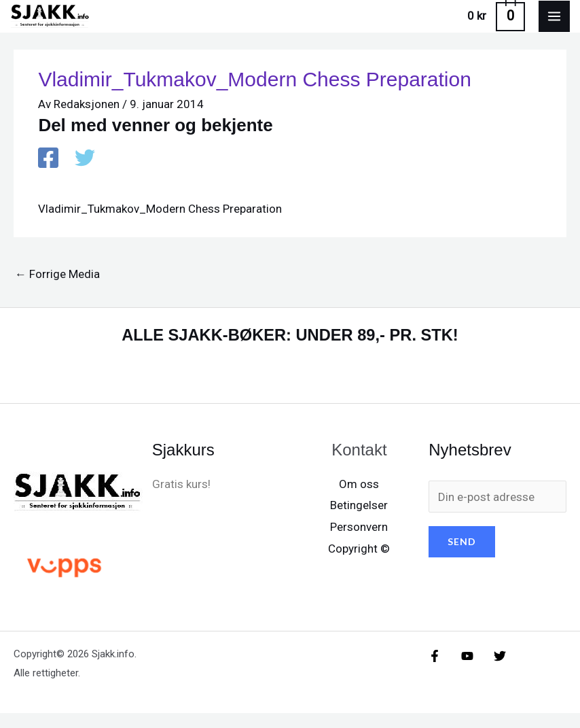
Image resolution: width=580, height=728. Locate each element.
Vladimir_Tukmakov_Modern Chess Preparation (160, 224)
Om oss (359, 499)
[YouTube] (455, 672)
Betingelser (359, 521)
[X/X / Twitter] (475, 672)
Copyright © (359, 564)
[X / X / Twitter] (85, 175)
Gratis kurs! (181, 499)
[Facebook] (48, 175)
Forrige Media (57, 289)
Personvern (359, 542)
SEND (462, 557)
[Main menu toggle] (554, 24)
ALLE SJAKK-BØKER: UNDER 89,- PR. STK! (290, 349)
